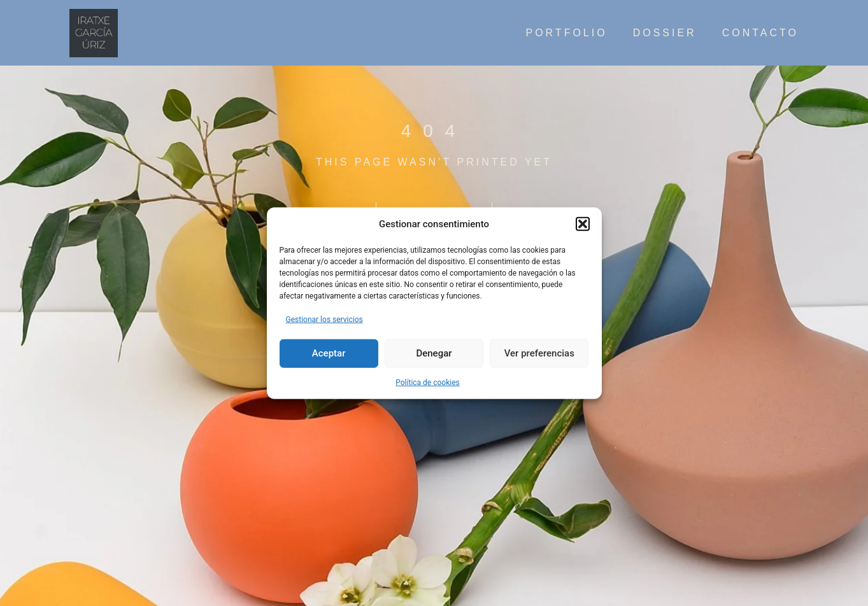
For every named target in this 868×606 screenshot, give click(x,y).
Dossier (665, 33)
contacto (760, 33)
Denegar (434, 353)
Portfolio (566, 33)
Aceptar (329, 353)
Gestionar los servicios (324, 319)
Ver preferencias (539, 353)
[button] (583, 224)
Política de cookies (428, 382)
